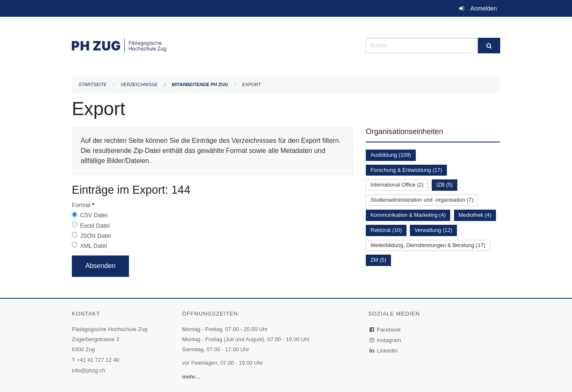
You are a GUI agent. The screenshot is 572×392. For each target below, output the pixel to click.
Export (251, 84)
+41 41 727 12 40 (98, 360)
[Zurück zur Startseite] (213, 45)
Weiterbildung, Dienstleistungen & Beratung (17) (428, 245)
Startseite (93, 84)
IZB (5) (445, 185)
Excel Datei (95, 226)
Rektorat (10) (386, 230)
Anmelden (484, 8)
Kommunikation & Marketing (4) (408, 215)
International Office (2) (397, 185)
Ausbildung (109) (391, 155)
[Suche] (489, 46)
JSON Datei (95, 236)
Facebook (386, 330)
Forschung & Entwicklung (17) (406, 170)
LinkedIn (384, 351)
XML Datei (93, 246)
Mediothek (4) (475, 215)
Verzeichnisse (139, 84)
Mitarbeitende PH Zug (200, 84)
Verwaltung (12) (433, 230)
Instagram (386, 340)
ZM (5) (378, 260)
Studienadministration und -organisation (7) (422, 200)
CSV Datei (93, 215)
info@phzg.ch (89, 370)
